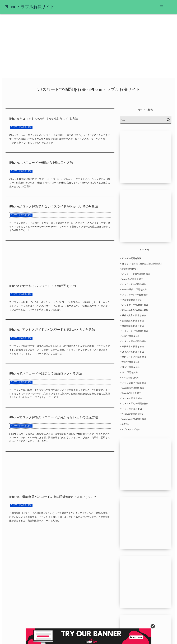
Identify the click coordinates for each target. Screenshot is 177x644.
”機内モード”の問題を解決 (134, 357)
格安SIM (125, 424)
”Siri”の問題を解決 (130, 378)
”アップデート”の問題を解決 (135, 295)
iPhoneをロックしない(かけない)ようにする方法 (44, 119)
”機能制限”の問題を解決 (133, 326)
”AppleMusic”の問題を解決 (134, 419)
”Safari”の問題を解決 (131, 393)
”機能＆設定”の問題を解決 (134, 315)
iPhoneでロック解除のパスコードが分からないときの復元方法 (54, 417)
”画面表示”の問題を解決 (133, 347)
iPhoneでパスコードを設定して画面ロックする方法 (46, 373)
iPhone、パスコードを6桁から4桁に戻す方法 (41, 163)
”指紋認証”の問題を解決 (133, 321)
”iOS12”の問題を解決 (131, 258)
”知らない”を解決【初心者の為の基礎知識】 (142, 264)
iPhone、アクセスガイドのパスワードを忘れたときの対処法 (52, 330)
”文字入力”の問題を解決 (133, 352)
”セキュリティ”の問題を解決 (135, 331)
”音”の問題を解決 (130, 372)
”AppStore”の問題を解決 (133, 388)
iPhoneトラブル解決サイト (29, 7)
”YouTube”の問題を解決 (133, 414)
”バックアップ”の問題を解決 (135, 305)
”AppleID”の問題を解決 (132, 279)
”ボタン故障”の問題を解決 (134, 341)
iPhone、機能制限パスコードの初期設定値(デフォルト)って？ (53, 497)
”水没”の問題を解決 (131, 336)
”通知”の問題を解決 (131, 367)
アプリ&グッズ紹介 (131, 429)
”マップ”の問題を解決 (132, 409)
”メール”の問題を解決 (132, 398)
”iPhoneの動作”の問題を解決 (135, 310)
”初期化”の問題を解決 (132, 300)
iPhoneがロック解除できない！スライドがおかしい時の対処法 (54, 206)
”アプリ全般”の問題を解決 (134, 383)
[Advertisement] (88, 47)
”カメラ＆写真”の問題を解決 (135, 404)
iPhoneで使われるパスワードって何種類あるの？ (44, 286)
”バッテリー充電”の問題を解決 (136, 274)
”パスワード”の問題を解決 (21, 127)
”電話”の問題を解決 (131, 362)
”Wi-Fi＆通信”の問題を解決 (134, 290)
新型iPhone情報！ (130, 269)
